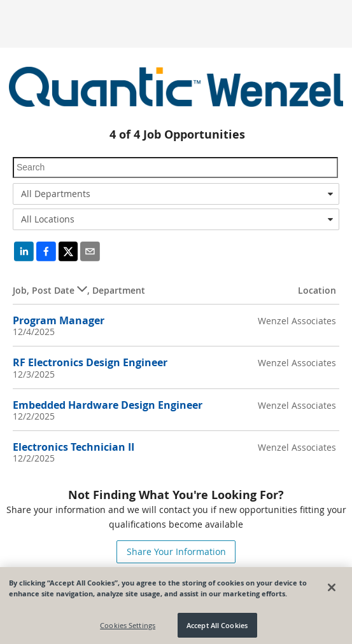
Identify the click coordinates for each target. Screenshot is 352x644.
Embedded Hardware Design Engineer (108, 405)
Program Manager (59, 320)
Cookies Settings (128, 628)
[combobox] (176, 194)
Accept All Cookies (217, 628)
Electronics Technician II (74, 447)
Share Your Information (176, 552)
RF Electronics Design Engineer (90, 362)
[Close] (332, 590)
